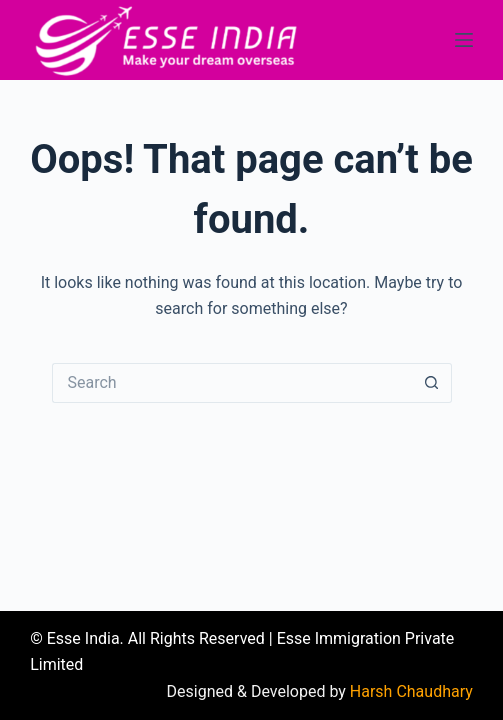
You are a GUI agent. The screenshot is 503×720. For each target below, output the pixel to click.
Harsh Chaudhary (411, 691)
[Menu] (464, 40)
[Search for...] (232, 383)
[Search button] (432, 383)
